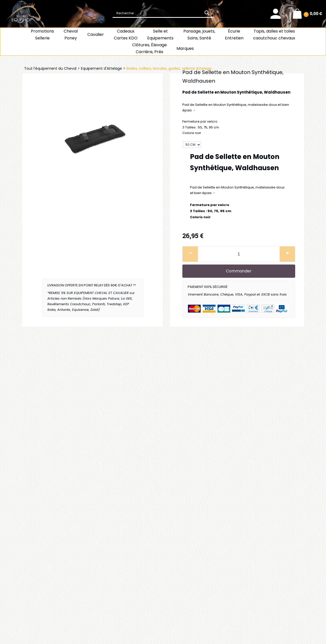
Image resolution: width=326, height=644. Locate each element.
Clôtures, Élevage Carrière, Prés (150, 48)
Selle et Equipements (160, 35)
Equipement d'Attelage (101, 68)
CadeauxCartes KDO (126, 35)
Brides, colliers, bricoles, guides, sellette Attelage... (170, 68)
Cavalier (96, 34)
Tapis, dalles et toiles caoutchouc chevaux (274, 35)
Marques (185, 48)
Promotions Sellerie (42, 35)
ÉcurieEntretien (234, 35)
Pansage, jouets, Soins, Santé (199, 35)
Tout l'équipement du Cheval (50, 68)
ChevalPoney (71, 35)
